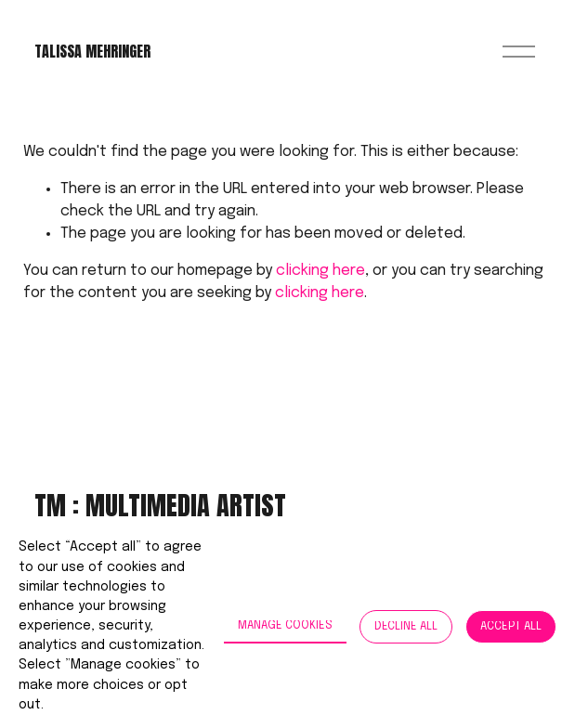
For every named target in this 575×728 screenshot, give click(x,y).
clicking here (320, 271)
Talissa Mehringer (92, 51)
